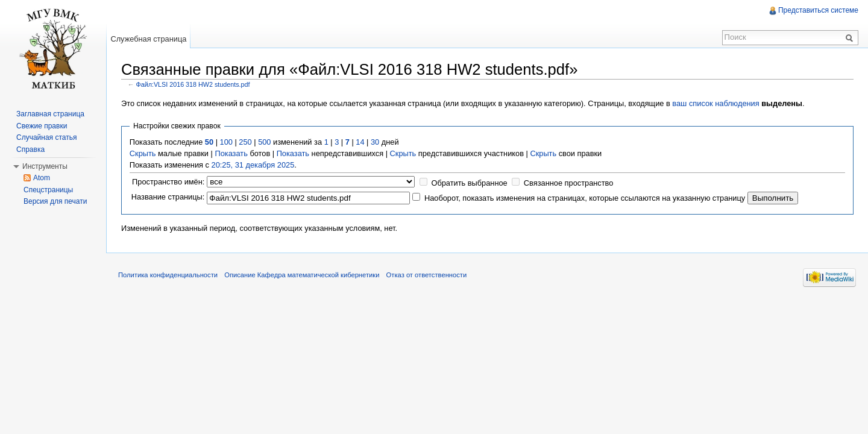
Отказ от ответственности (427, 275)
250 (245, 142)
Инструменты (45, 166)
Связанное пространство (569, 183)
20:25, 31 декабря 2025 (253, 165)
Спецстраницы (48, 190)
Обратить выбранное (469, 183)
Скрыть (143, 153)
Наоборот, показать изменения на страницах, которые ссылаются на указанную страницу (585, 198)
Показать (231, 153)
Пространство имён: (168, 182)
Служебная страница (148, 39)
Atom (42, 178)
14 (360, 142)
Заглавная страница (50, 114)
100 (226, 142)
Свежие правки (42, 126)
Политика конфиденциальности (168, 275)
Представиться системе (818, 10)
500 (264, 142)
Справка (30, 149)
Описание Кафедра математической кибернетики (302, 275)
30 (375, 142)
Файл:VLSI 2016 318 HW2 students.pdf (193, 84)
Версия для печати (55, 201)
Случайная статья (46, 137)
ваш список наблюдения (715, 103)
